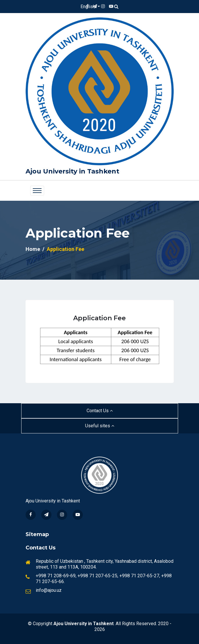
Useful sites (100, 426)
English (88, 7)
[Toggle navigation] (37, 191)
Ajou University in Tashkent (72, 171)
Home (33, 249)
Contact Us (100, 411)
